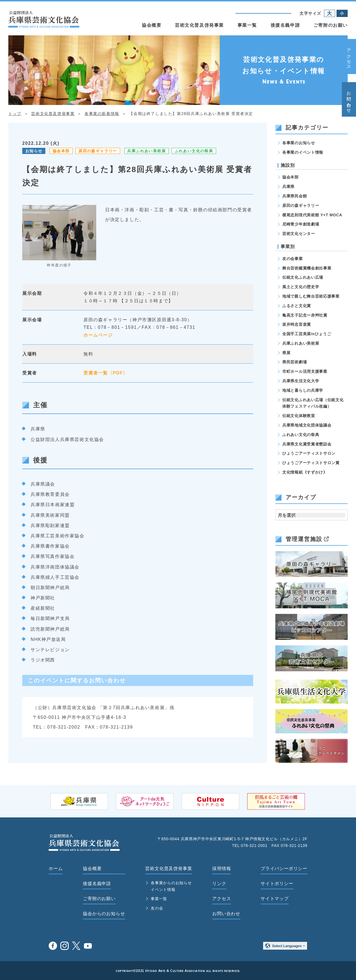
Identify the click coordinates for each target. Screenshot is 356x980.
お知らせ (34, 151)
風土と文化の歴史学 (301, 287)
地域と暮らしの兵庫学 (303, 390)
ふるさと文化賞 (297, 306)
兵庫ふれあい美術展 (146, 151)
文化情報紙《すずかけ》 (305, 472)
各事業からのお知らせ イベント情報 (171, 886)
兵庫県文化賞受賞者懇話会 (307, 444)
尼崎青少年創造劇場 (301, 224)
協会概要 (152, 25)
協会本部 (61, 151)
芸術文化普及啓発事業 (199, 25)
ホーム (56, 868)
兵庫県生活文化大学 (301, 381)
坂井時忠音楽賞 (297, 324)
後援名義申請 (285, 25)
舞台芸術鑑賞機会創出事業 (307, 268)
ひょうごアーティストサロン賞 (311, 463)
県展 (286, 353)
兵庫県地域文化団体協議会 (307, 425)
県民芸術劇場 (295, 362)
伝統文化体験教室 (299, 416)
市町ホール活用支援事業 (305, 371)
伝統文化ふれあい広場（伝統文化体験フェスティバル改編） (313, 403)
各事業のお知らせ (299, 143)
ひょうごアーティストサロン (309, 453)
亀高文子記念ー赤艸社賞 (305, 315)
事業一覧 (247, 25)
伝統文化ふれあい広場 (303, 277)
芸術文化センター (299, 234)
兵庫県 (288, 187)
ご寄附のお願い (331, 25)
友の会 (157, 908)
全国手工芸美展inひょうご (307, 334)
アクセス (349, 57)
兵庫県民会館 (295, 196)
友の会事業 (293, 259)
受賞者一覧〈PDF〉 (106, 373)
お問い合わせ (349, 99)
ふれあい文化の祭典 (194, 151)
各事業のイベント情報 (303, 152)
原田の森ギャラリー (98, 151)
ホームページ (98, 335)
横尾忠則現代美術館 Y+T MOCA (312, 215)
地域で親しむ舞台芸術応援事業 (311, 296)
